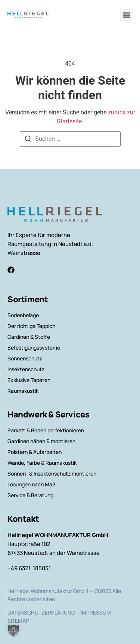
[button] (126, 15)
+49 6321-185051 (29, 568)
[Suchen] (28, 140)
